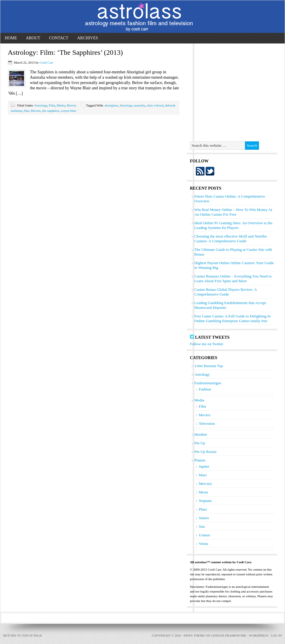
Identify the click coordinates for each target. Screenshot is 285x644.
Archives (87, 38)
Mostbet (201, 434)
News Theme (194, 635)
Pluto (203, 509)
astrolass (142, 17)
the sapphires (51, 111)
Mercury (205, 484)
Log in (276, 635)
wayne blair (69, 111)
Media (61, 105)
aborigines (111, 105)
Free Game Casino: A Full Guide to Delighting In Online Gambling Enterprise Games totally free (232, 318)
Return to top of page (23, 635)
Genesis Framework (229, 635)
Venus (204, 544)
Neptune (205, 501)
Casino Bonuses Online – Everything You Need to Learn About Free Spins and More (233, 279)
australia (139, 105)
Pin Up (200, 443)
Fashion (205, 389)
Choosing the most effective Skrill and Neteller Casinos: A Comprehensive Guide (231, 239)
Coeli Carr (46, 62)
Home (11, 38)
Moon (203, 492)
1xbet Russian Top (209, 366)
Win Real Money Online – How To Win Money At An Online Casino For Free (233, 212)
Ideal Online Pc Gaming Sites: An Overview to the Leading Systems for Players (233, 225)
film (26, 111)
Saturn (204, 518)
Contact (59, 38)
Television (207, 423)
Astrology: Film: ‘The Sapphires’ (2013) (65, 52)
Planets (200, 460)
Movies (72, 105)
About (33, 38)
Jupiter (204, 466)
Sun (202, 526)
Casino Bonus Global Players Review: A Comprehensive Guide (226, 292)
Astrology (41, 105)
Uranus (204, 535)
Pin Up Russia (205, 452)
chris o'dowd (155, 105)
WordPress (259, 635)
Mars (203, 475)
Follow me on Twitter (207, 344)
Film (52, 105)
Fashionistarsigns (208, 383)
